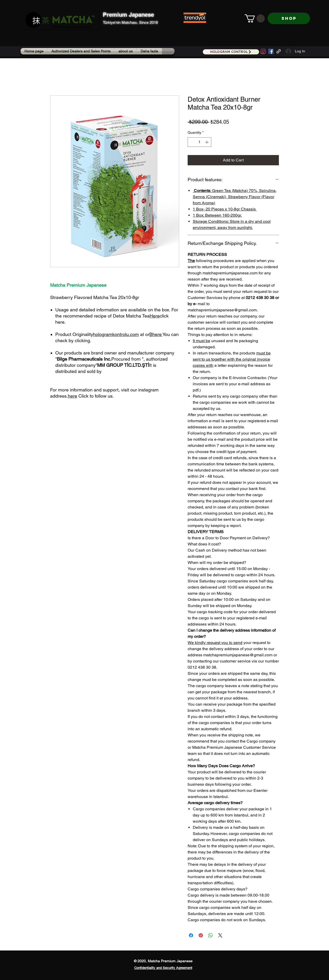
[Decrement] (192, 142)
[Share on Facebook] (191, 935)
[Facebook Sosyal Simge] (271, 51)
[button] (255, 18)
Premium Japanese (128, 15)
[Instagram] (263, 51)
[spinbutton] (199, 142)
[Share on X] (220, 935)
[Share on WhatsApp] (211, 935)
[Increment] (207, 142)
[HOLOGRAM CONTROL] (231, 52)
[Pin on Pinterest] (201, 935)
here (157, 334)
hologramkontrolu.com (116, 334)
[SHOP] (289, 18)
